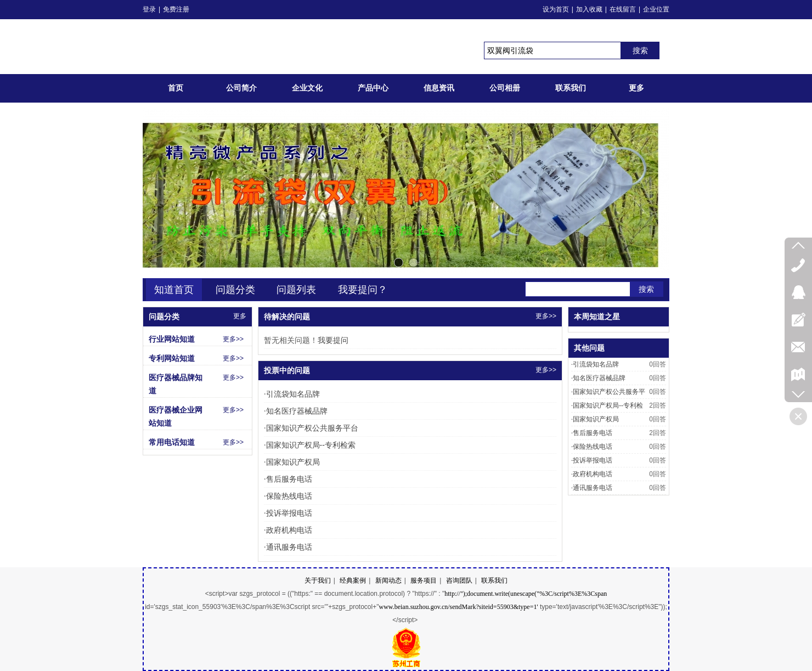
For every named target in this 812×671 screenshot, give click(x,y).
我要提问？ (363, 290)
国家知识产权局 (292, 462)
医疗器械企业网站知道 (176, 416)
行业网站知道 (172, 339)
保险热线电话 (288, 496)
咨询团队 (459, 580)
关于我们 (318, 580)
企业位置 (656, 9)
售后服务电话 (288, 479)
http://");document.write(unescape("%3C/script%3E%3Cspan (526, 594)
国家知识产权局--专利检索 (310, 445)
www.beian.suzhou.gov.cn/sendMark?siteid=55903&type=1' (458, 607)
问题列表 (296, 290)
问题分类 (235, 290)
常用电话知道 (172, 442)
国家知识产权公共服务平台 (311, 428)
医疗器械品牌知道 (176, 384)
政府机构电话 (288, 530)
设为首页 (556, 9)
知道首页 (174, 290)
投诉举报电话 (288, 513)
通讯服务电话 (288, 547)
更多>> (546, 316)
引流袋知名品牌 (292, 394)
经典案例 (353, 580)
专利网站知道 (172, 358)
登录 (149, 9)
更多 (240, 316)
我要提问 (333, 340)
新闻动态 (388, 580)
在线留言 (623, 9)
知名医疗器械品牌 (296, 411)
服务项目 (424, 580)
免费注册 (176, 9)
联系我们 (494, 580)
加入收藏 (589, 9)
